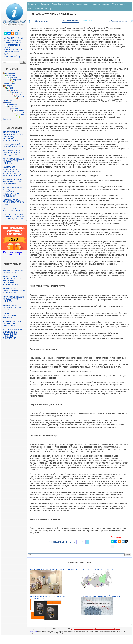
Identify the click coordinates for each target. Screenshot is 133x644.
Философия (19, 111)
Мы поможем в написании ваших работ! (14, 253)
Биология (11, 75)
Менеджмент (19, 94)
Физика (15, 109)
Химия (21, 115)
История (9, 86)
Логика (10, 88)
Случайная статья (13, 43)
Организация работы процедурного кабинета (14, 161)
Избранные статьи (13, 40)
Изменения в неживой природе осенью (12, 307)
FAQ (6, 54)
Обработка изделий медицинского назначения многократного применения (13, 192)
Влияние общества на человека (13, 271)
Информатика (9, 84)
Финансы (20, 113)
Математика (17, 92)
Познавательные (80, 4)
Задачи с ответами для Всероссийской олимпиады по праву (14, 217)
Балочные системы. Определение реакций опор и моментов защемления (13, 334)
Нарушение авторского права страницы (83, 629)
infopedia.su (33, 632)
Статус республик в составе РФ (97, 569)
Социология (12, 104)
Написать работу (12, 56)
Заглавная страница (14, 38)
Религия (9, 102)
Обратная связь (12, 52)
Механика (20, 96)
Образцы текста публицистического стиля (13, 202)
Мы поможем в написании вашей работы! (108, 629)
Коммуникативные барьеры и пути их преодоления (13, 182)
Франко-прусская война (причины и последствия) (12, 153)
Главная (32, 4)
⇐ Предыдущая (71, 21)
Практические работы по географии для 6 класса (14, 291)
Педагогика (8, 100)
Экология (7, 119)
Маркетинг (14, 90)
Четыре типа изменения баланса (13, 209)
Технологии (14, 107)
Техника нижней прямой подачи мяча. (14, 145)
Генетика (13, 77)
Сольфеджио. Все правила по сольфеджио (12, 324)
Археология (10, 73)
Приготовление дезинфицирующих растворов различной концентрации (13, 136)
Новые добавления (13, 49)
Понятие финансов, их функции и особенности (47, 597)
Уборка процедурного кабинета (10, 315)
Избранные (44, 4)
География (16, 80)
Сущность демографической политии (100, 596)
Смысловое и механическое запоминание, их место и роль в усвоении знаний (12, 171)
